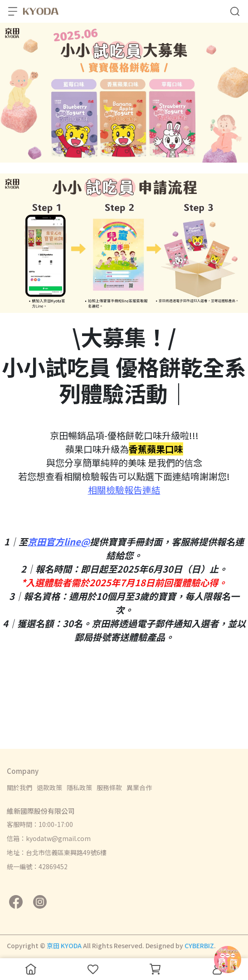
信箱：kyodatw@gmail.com (49, 838)
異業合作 (139, 787)
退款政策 (49, 787)
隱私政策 (79, 787)
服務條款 (109, 787)
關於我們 (19, 787)
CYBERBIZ (199, 945)
